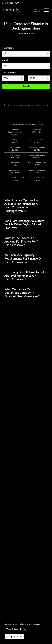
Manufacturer (8, 48)
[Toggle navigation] (46, 10)
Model (5, 60)
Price (4, 73)
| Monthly (9, 73)
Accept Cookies (14, 637)
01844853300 (12, 3)
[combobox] (26, 54)
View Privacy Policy (16, 629)
